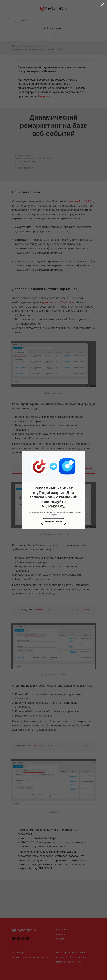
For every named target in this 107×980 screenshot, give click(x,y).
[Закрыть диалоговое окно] (103, 4)
